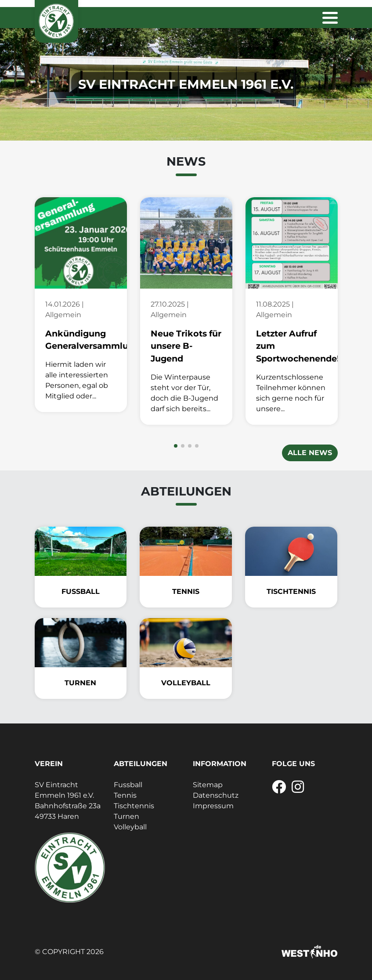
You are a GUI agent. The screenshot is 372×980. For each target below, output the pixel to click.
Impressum (213, 806)
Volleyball (130, 827)
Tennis (125, 795)
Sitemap (208, 785)
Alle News (310, 453)
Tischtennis (134, 806)
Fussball (128, 785)
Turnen (126, 816)
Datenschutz (216, 795)
